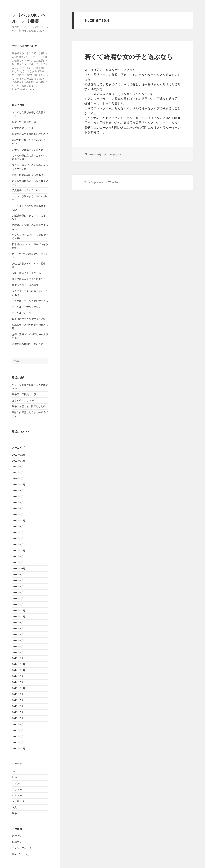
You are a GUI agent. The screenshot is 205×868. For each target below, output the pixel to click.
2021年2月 (18, 472)
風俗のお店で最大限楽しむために (30, 134)
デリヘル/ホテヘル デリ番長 (29, 18)
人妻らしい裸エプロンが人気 (28, 150)
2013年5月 (18, 712)
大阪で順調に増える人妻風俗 (28, 175)
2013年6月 (18, 706)
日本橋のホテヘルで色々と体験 (29, 319)
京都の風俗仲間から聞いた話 (28, 344)
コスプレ (17, 783)
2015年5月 (18, 641)
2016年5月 (18, 587)
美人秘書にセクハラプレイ (26, 190)
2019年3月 (18, 508)
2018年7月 (18, 532)
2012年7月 (18, 718)
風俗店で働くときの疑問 (25, 285)
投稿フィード (19, 842)
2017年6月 (18, 556)
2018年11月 (19, 520)
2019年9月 (18, 490)
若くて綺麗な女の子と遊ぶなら (29, 279)
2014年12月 (19, 664)
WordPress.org (20, 854)
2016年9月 (18, 574)
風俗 (14, 813)
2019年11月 (19, 484)
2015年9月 (18, 623)
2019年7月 (18, 496)
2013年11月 (19, 688)
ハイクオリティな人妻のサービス (30, 301)
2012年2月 (18, 736)
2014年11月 (19, 670)
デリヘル (17, 789)
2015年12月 (19, 611)
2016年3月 (18, 593)
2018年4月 (18, 538)
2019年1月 (18, 514)
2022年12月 (19, 455)
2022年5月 (18, 466)
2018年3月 (18, 544)
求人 (14, 807)
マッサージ (18, 801)
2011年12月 (19, 748)
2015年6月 (18, 635)
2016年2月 (18, 599)
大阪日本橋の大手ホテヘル (26, 273)
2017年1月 (18, 562)
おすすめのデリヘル (23, 128)
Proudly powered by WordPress (102, 182)
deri (14, 771)
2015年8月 (18, 629)
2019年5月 (18, 502)
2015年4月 (18, 647)
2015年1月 (18, 658)
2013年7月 (18, 700)
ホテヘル (17, 795)
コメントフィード (22, 848)
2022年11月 (19, 461)
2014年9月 (18, 676)
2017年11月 (19, 550)
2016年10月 (19, 568)
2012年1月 (18, 742)
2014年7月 (18, 682)
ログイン (17, 836)
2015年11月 (19, 617)
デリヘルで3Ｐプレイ (24, 313)
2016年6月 (18, 581)
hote (15, 777)
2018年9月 (18, 526)
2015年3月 (18, 653)
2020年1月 (18, 478)
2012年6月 (18, 724)
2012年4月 (18, 730)
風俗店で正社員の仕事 (24, 122)
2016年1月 (18, 605)
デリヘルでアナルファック (26, 307)
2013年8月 (18, 694)
